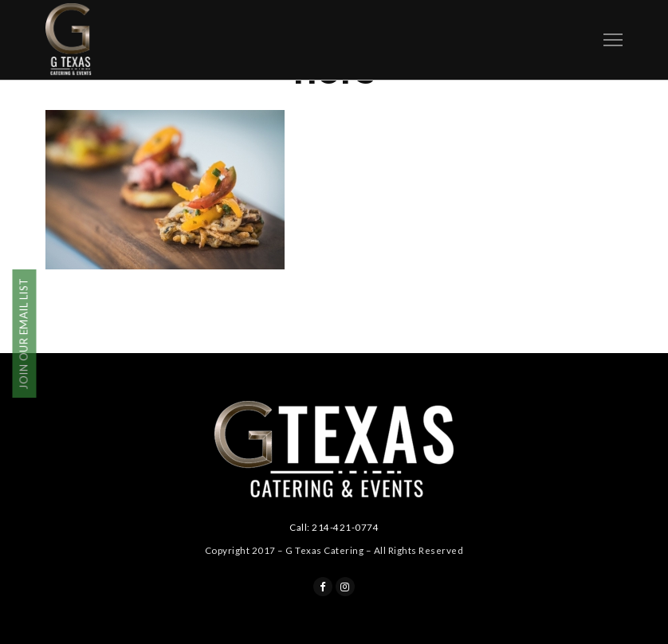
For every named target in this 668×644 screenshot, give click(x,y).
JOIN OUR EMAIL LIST (24, 334)
